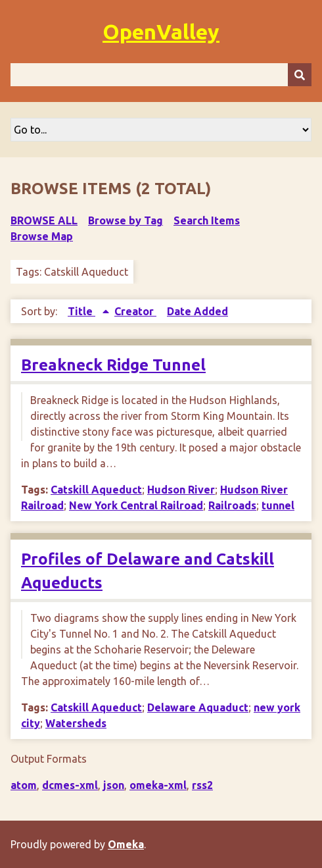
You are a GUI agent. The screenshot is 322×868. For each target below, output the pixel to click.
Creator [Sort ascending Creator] (135, 311)
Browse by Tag (126, 220)
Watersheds (76, 723)
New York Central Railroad (136, 505)
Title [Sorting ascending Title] (81, 311)
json (114, 785)
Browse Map (42, 236)
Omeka (126, 844)
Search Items (207, 220)
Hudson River (181, 490)
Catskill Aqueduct (96, 490)
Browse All (44, 220)
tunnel (278, 505)
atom (24, 785)
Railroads (232, 505)
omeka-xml (158, 785)
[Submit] (300, 75)
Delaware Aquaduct (198, 707)
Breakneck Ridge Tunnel (113, 365)
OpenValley (161, 32)
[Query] (161, 75)
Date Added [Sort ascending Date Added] (197, 311)
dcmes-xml (70, 785)
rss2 (202, 785)
